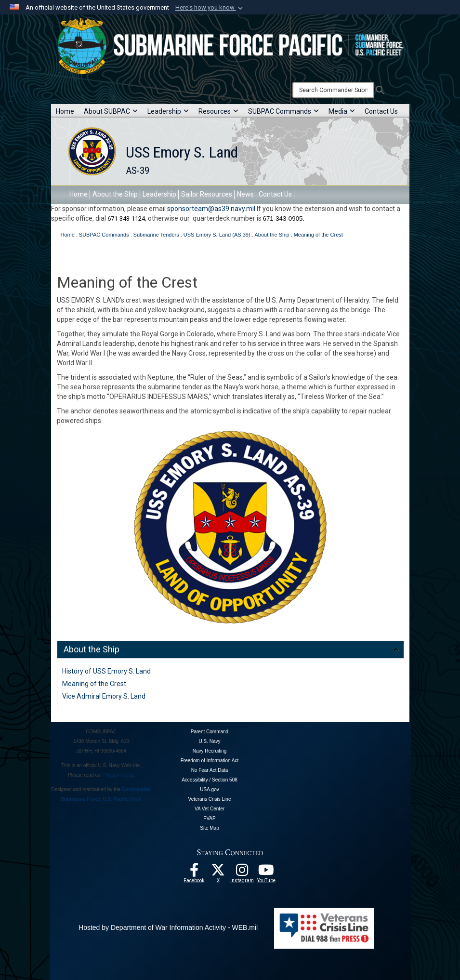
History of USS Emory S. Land (106, 671)
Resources (218, 111)
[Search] (333, 90)
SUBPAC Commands (283, 111)
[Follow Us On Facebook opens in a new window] (194, 873)
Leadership (168, 111)
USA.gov (209, 789)
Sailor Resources (207, 194)
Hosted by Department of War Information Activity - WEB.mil (168, 927)
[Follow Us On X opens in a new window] (218, 873)
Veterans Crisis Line (210, 799)
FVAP (209, 818)
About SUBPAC (111, 111)
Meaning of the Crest (94, 684)
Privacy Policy (118, 775)
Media (342, 111)
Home (65, 111)
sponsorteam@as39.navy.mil (211, 209)
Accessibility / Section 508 (210, 780)
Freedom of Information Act (210, 761)
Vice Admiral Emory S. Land (104, 696)
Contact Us (381, 111)
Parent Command (210, 732)
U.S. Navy (209, 741)
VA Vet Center (210, 809)
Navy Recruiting (210, 751)
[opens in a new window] (242, 873)
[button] (210, 8)
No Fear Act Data (210, 770)
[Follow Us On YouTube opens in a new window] (266, 873)
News (245, 194)
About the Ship (115, 194)
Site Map (209, 828)
